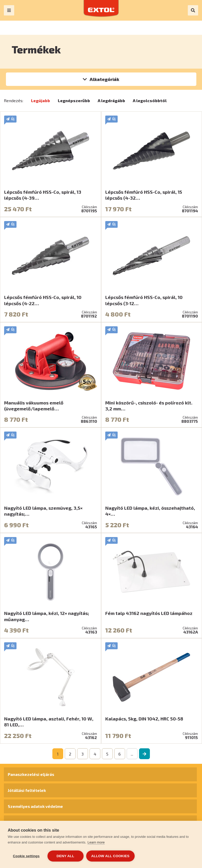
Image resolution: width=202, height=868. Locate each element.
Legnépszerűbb (74, 100)
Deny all (65, 856)
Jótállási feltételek (27, 790)
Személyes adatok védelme (35, 806)
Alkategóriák (104, 79)
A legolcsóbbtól (150, 100)
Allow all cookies (110, 856)
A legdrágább (111, 100)
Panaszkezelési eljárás (31, 774)
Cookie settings (26, 856)
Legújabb (41, 100)
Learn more (96, 842)
